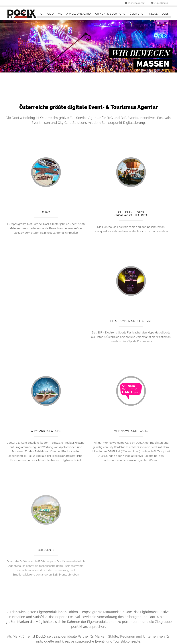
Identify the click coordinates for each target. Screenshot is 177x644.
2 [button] (86, 66)
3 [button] (91, 66)
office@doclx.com (135, 3)
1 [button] (80, 66)
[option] (88, 46)
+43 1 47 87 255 (160, 3)
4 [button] (97, 66)
